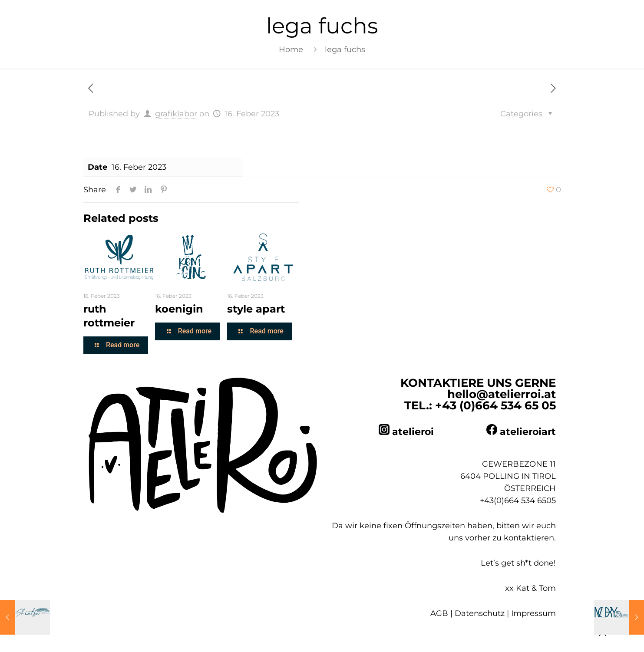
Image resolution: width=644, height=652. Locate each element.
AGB (439, 613)
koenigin (179, 309)
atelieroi (413, 432)
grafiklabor (176, 114)
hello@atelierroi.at (502, 394)
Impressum (533, 613)
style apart (256, 309)
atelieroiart (528, 432)
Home (291, 49)
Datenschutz (480, 613)
